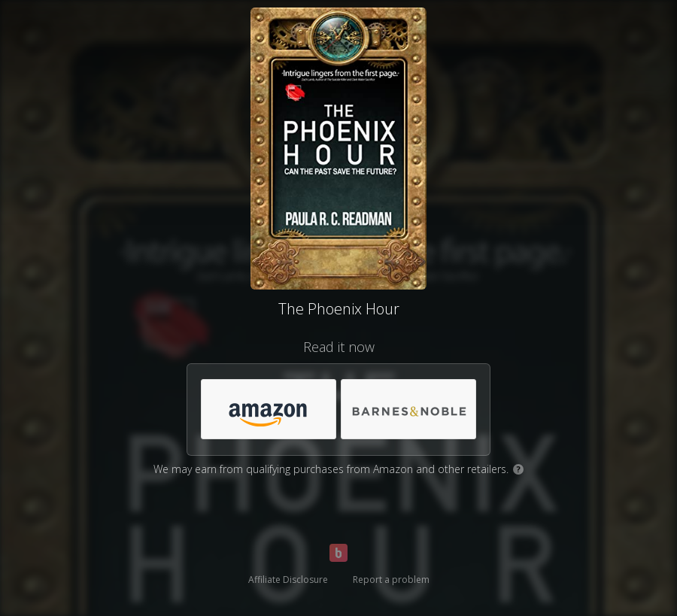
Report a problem (391, 580)
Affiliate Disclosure (288, 580)
